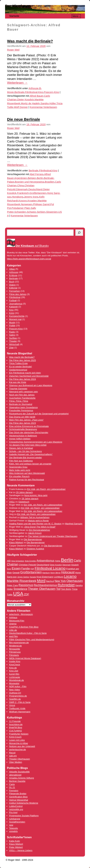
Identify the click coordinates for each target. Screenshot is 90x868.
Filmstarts (14, 655)
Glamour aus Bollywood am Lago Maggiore (31, 385)
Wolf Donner (21, 107)
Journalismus (16, 304)
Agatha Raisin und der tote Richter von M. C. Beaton (35, 524)
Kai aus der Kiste (18, 382)
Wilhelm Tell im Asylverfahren (35, 517)
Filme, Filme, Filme (19, 401)
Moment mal (15, 319)
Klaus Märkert (16, 542)
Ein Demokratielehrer (40, 530)
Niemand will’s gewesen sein (23, 392)
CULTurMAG (16, 731)
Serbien (41, 212)
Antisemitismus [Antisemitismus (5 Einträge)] (46, 561)
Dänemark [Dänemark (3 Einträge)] (66, 565)
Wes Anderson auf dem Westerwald (27, 473)
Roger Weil (13, 50)
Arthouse (34, 88)
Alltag (12, 269)
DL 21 (12, 787)
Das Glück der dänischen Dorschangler (29, 432)
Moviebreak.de (16, 680)
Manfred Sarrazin (74, 524)
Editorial (13, 288)
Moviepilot (14, 683)
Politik (12, 326)
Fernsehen (14, 291)
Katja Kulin (14, 841)
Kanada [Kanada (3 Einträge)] (33, 577)
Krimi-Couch (15, 737)
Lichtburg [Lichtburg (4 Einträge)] (59, 577)
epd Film (13, 636)
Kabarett (13, 307)
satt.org (13, 756)
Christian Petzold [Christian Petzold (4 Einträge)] (27, 565)
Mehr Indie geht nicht (20, 470)
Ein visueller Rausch (19, 476)
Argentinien (21, 178)
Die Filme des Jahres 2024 (22, 379)
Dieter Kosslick (25, 100)
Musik (12, 322)
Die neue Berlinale (24, 119)
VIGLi (12, 502)
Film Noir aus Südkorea (21, 461)
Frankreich (23, 193)
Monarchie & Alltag (18, 743)
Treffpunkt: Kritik (17, 708)
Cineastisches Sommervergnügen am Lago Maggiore (36, 442)
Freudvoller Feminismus (21, 410)
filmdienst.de (15, 646)
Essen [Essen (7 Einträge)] (16, 568)
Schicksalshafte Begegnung (23, 429)
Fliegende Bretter (18, 794)
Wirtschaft (14, 344)
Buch (12, 282)
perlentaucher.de (17, 750)
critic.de (13, 630)
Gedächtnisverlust (18, 370)
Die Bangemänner (33, 539)
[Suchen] (79, 233)
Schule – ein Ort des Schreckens (25, 451)
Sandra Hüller (48, 103)
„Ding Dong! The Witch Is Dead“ (40, 527)
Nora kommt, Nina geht (36, 495)
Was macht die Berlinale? (30, 41)
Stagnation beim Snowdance (23, 407)
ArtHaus (13, 617)
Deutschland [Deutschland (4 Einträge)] (43, 565)
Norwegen (27, 204)
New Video (14, 690)
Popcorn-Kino (51, 92)
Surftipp (13, 338)
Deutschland (35, 189)
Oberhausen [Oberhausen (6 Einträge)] (75, 581)
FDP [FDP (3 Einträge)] (32, 569)
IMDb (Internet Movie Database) (25, 658)
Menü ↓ (76, 16)
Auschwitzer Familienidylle (22, 398)
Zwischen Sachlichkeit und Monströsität (29, 376)
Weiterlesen (17, 83)
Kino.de (13, 668)
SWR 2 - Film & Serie (20, 702)
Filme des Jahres (18, 294)
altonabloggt (15, 775)
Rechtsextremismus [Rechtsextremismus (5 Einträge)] (45, 585)
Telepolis (13, 828)
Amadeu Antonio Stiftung (21, 778)
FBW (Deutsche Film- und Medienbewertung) (32, 640)
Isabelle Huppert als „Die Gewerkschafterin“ (31, 454)
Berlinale (19, 92)
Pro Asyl (13, 812)
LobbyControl (16, 806)
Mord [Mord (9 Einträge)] (41, 581)
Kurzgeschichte (17, 316)
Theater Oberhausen (19, 759)
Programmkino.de (18, 696)
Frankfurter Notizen (19, 734)
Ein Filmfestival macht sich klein (25, 373)
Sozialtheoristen (17, 822)
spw (11, 825)
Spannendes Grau (18, 467)
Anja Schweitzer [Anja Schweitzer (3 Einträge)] (18, 561)
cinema (13, 624)
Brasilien (49, 182)
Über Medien (16, 762)
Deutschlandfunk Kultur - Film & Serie (28, 633)
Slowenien (52, 212)
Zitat (11, 348)
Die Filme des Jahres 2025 (22, 360)
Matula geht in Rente (38, 521)
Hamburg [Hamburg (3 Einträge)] (46, 573)
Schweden (20, 212)
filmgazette (14, 649)
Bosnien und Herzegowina (29, 182)
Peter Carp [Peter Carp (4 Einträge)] (12, 585)
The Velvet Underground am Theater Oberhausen (53, 536)
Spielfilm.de (15, 699)
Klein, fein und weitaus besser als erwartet (30, 464)
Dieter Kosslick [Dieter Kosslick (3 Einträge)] (56, 565)
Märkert (19, 847)
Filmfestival (31, 92)
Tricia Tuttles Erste (18, 363)
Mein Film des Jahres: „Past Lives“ (26, 420)
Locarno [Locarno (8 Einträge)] (70, 576)
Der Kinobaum (18, 6)
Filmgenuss (15, 652)
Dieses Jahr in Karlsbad (21, 448)
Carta (12, 784)
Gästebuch (24, 502)
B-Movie (13, 275)
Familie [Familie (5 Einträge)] (26, 569)
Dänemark (22, 189)
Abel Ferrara (36, 174)
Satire (12, 335)
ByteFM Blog (16, 727)
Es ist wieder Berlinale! (20, 367)
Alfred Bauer (36, 96)
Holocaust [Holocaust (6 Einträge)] (68, 572)
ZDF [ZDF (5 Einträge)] (27, 594)
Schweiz (31, 212)
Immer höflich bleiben (20, 439)
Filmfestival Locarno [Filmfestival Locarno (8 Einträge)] (50, 568)
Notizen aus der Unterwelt (22, 746)
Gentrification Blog (18, 797)
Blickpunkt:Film (17, 621)
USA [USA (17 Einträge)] (18, 594)
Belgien (32, 178)
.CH (19, 693)
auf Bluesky (32, 246)
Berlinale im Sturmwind (21, 404)
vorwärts (13, 831)
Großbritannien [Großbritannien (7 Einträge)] (31, 572)
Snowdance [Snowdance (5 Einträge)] (20, 589)
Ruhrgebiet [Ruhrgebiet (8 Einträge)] (66, 585)
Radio (12, 332)
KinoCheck (14, 665)
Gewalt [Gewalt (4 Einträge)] (16, 573)
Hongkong (18, 197)
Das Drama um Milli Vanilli (22, 417)
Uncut (12, 705)
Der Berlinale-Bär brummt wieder (25, 458)
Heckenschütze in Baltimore (23, 436)
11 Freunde (15, 721)
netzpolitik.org (16, 809)
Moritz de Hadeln (30, 103)
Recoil (12, 753)
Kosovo (23, 201)
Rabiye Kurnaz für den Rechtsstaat (27, 480)
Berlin (40, 178)
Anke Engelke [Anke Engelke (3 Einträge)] (30, 561)
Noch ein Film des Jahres (22, 395)
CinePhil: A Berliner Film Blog (24, 627)
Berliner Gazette (17, 781)
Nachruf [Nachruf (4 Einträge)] (50, 581)
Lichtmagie (14, 677)
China (20, 186)
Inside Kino (15, 661)
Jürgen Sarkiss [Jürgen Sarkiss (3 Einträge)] (23, 577)
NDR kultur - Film (18, 686)
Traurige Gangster (18, 389)
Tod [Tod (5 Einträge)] (58, 589)
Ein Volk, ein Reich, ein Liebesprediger (46, 489)
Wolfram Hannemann (20, 712)
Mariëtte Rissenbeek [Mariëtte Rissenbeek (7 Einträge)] (22, 581)
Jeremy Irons (31, 197)
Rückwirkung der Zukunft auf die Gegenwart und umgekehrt (39, 414)
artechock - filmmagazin (21, 614)
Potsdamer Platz (21, 208)
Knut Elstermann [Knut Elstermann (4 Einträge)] (45, 577)
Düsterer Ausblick (35, 549)
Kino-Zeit (14, 671)
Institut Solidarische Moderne (24, 803)
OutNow (13, 693)
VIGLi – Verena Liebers (21, 850)
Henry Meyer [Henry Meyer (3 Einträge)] (56, 573)
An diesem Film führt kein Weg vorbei (28, 445)
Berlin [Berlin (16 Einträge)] (67, 560)
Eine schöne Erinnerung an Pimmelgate (29, 426)
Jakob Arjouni (35, 533)
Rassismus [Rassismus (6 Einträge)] (26, 585)
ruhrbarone (15, 819)
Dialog (12, 285)
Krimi (12, 313)
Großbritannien (38, 193)
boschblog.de (16, 724)
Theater (13, 341)
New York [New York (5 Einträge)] (60, 581)
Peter (12, 847)
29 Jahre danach (24, 492)
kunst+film (14, 674)
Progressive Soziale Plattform (24, 816)
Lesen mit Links (17, 740)
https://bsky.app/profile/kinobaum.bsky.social (29, 259)
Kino (41, 92)
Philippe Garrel (41, 204)
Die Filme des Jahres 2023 (22, 423)
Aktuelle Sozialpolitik (19, 772)
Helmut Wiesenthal (19, 800)
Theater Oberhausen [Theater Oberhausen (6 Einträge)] (42, 589)
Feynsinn (14, 791)
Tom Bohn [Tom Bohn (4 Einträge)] (66, 589)
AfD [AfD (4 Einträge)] (9, 561)
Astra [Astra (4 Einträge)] (58, 561)
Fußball (13, 300)
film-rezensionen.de (19, 643)
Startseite (14, 16)
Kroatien (32, 201)
